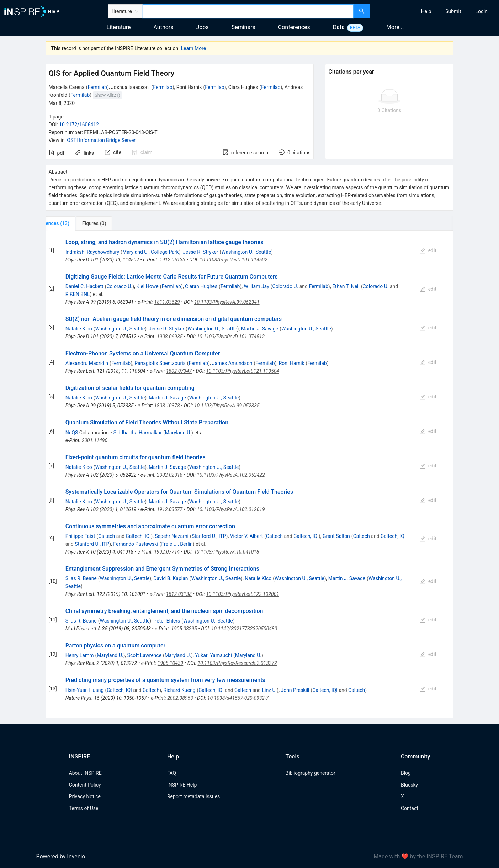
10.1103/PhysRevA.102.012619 (231, 509)
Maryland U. (178, 433)
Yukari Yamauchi (213, 655)
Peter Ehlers (167, 621)
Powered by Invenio (61, 856)
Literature (119, 27)
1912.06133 (172, 260)
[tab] (69, 223)
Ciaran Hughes (201, 286)
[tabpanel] (250, 474)
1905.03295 (184, 629)
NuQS (72, 433)
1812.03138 (179, 594)
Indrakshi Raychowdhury (92, 252)
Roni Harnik (292, 363)
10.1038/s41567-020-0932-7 (238, 698)
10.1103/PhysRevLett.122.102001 (243, 594)
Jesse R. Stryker (201, 252)
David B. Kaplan (171, 578)
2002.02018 (170, 475)
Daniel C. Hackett (84, 286)
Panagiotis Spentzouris (160, 363)
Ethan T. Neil (346, 286)
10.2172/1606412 (79, 125)
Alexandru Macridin (87, 363)
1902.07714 (167, 552)
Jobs (203, 27)
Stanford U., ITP (209, 536)
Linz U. (269, 690)
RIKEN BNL (78, 294)
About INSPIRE (85, 773)
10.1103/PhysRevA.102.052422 (231, 475)
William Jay (256, 286)
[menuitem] (426, 11)
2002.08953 (180, 698)
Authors (163, 27)
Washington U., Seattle (246, 252)
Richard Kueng (179, 690)
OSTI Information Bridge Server (101, 140)
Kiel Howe (147, 286)
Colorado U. (119, 286)
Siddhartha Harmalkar (138, 433)
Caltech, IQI (139, 536)
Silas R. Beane (81, 578)
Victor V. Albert (246, 536)
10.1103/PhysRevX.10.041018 (226, 552)
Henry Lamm (80, 655)
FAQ (172, 773)
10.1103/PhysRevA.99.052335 (227, 406)
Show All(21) (107, 95)
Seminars (243, 27)
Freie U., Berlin (177, 544)
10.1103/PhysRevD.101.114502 (233, 260)
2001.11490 (95, 440)
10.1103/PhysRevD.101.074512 (231, 337)
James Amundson (232, 363)
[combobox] (248, 11)
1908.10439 (170, 663)
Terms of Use (84, 808)
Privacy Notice (85, 796)
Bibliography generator (310, 773)
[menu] (436, 11)
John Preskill (295, 690)
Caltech (107, 536)
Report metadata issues (193, 796)
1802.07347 (179, 371)
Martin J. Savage (260, 329)
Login (481, 11)
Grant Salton (336, 536)
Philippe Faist (80, 536)
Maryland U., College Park (151, 252)
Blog (406, 773)
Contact (410, 808)
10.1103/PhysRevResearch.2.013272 (237, 663)
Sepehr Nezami (172, 536)
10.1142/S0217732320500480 (244, 629)
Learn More (193, 48)
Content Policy (85, 785)
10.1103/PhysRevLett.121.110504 (243, 371)
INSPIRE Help (182, 785)
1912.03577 (170, 509)
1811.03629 (167, 302)
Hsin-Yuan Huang (85, 690)
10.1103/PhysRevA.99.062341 (227, 302)
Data (339, 27)
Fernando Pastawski (136, 544)
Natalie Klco (79, 329)
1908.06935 (170, 337)
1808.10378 (167, 406)
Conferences (294, 27)
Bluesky (409, 785)
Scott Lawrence (144, 655)
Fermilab (97, 87)
